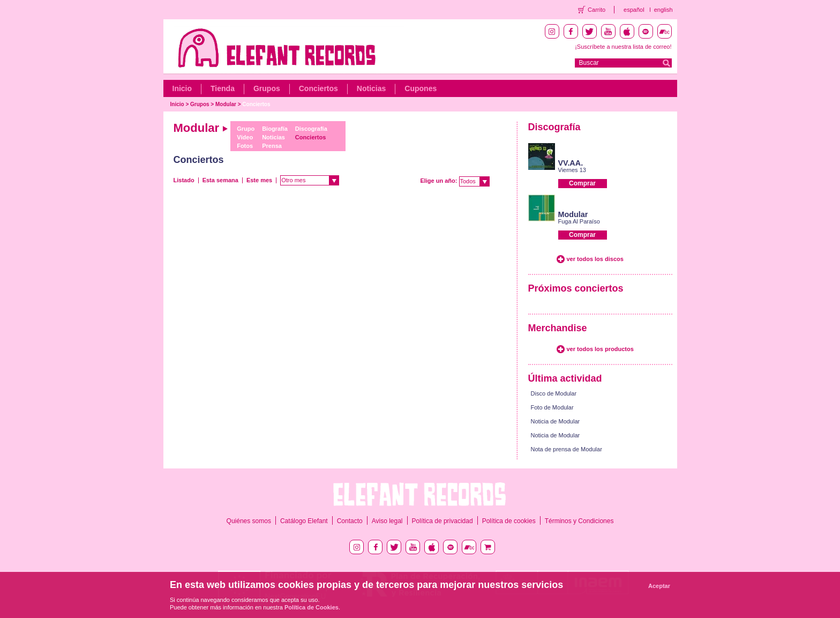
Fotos (245, 146)
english (663, 10)
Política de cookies (509, 521)
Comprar (582, 183)
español (634, 10)
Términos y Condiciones (579, 521)
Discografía (311, 129)
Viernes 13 (572, 170)
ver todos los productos (600, 349)
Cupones (421, 88)
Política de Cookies (312, 607)
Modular (226, 104)
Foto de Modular (552, 407)
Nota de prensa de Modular (567, 449)
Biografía (275, 129)
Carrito (597, 10)
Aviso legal (387, 521)
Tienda (223, 88)
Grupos (267, 88)
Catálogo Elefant (304, 521)
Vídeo (245, 137)
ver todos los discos (595, 259)
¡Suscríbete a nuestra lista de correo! (623, 47)
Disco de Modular (554, 393)
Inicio (182, 88)
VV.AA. (571, 163)
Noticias (371, 88)
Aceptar (659, 586)
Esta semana (220, 180)
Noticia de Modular (556, 421)
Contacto (350, 521)
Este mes (259, 180)
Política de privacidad (442, 521)
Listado (184, 180)
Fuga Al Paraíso (579, 221)
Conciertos (318, 88)
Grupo (246, 129)
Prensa (272, 146)
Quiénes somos (249, 521)
